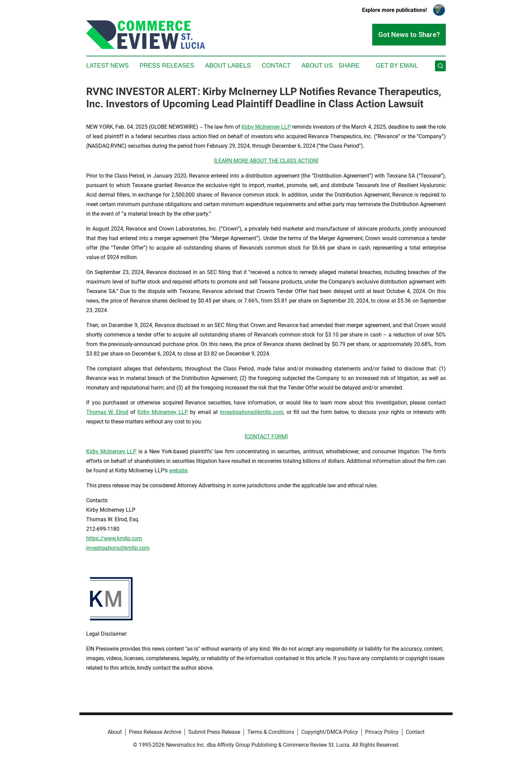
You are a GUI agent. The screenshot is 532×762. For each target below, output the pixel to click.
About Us (317, 66)
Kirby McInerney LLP (266, 127)
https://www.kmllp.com (114, 538)
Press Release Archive (155, 732)
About (115, 732)
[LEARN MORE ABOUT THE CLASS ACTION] (266, 161)
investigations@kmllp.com (252, 412)
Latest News (107, 66)
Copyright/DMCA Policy (330, 732)
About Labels (228, 66)
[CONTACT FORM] (266, 437)
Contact (276, 66)
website (178, 470)
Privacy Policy (382, 732)
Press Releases (167, 66)
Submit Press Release (214, 732)
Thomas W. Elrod (107, 412)
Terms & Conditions (271, 732)
